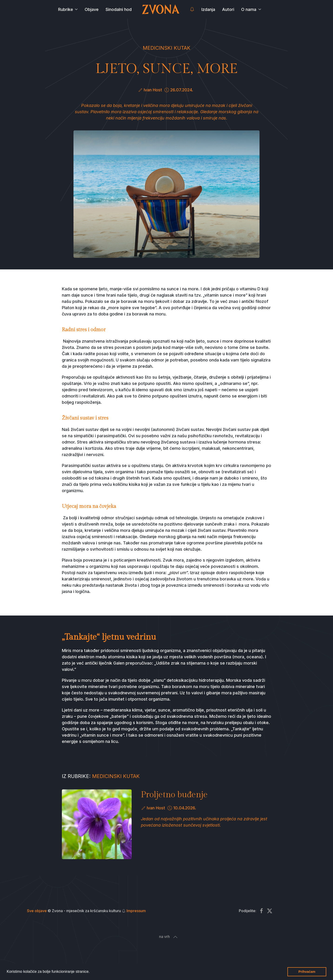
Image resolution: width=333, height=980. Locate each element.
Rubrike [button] (68, 9)
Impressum (136, 911)
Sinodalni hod (119, 9)
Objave (92, 9)
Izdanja (208, 9)
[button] (91, 972)
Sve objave (37, 911)
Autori (228, 9)
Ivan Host (153, 90)
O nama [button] (251, 9)
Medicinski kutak (167, 48)
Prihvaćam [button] (307, 972)
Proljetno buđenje (174, 795)
